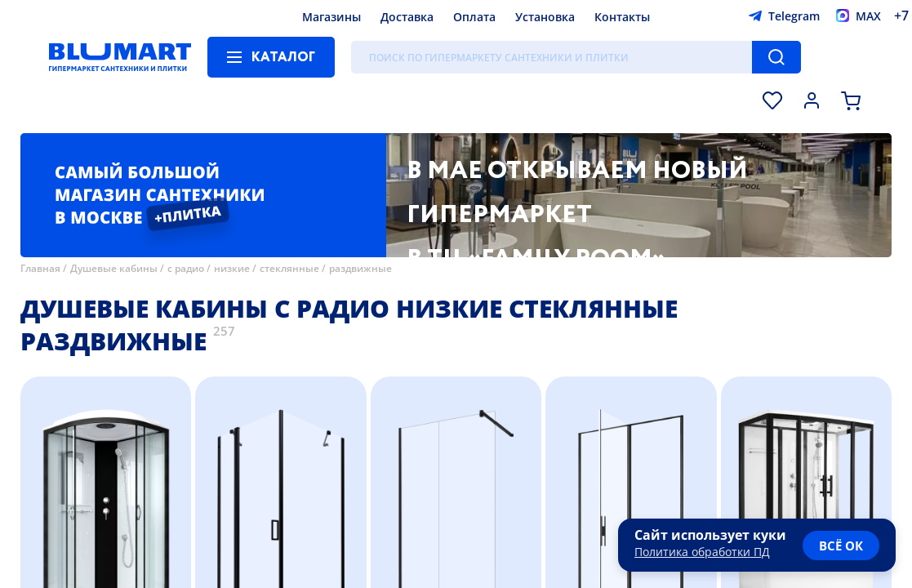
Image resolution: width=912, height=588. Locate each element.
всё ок (841, 546)
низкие (232, 268)
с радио (186, 268)
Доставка (407, 17)
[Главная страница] (120, 57)
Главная (40, 268)
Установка (545, 17)
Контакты (622, 17)
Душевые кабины (114, 268)
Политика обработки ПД (702, 552)
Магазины (331, 17)
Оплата (474, 17)
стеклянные (289, 268)
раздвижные (360, 268)
